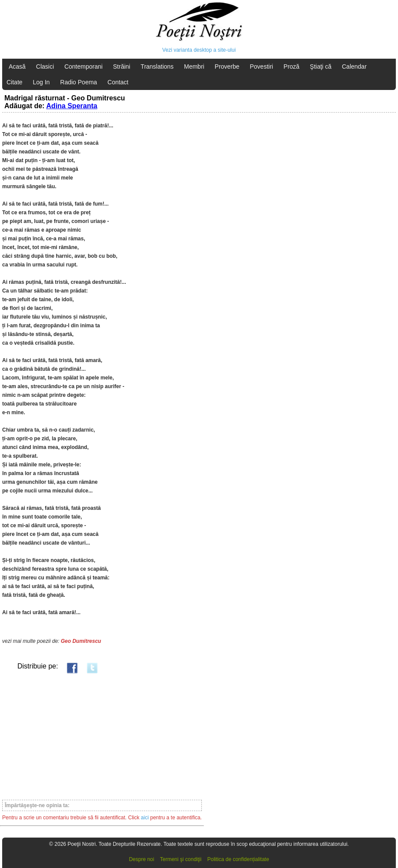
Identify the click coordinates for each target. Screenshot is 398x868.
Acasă (17, 67)
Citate (15, 82)
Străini (122, 67)
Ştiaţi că (321, 67)
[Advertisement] (102, 736)
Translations (157, 67)
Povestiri (261, 67)
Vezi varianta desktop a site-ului (199, 50)
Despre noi (141, 859)
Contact (118, 82)
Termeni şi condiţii (181, 859)
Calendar (354, 67)
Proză (292, 67)
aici (145, 818)
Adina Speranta (72, 106)
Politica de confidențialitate (238, 859)
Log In (41, 82)
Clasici (45, 67)
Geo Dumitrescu (81, 641)
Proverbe (227, 67)
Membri (194, 67)
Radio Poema (79, 82)
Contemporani (84, 67)
